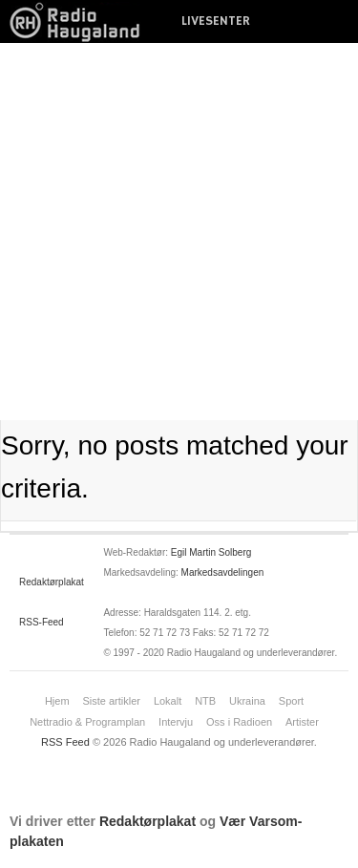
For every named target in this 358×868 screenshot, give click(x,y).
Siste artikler (111, 701)
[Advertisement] (179, 232)
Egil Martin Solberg (211, 552)
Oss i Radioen (239, 722)
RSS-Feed (42, 622)
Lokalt (168, 701)
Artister (302, 722)
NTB (205, 701)
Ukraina (247, 701)
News (81, 21)
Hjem (57, 701)
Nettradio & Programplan (87, 722)
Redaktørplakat (52, 582)
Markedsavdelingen (223, 572)
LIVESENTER (216, 21)
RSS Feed (65, 742)
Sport (291, 701)
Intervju (176, 722)
